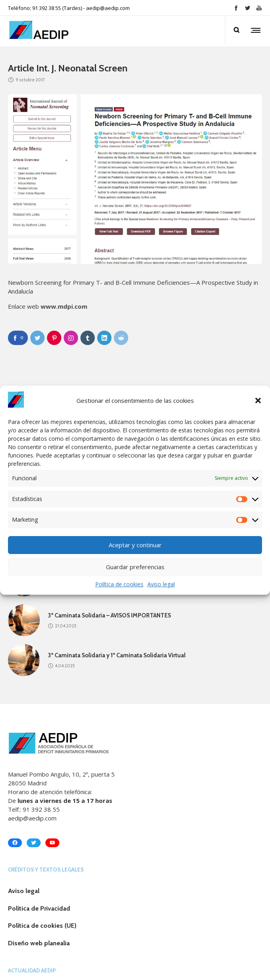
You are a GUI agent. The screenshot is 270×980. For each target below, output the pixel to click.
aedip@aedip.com (108, 8)
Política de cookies (119, 584)
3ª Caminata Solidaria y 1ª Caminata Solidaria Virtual (117, 655)
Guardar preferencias (135, 567)
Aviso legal (161, 584)
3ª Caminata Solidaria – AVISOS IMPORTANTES (109, 615)
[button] (258, 400)
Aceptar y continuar (135, 545)
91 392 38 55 (41, 809)
